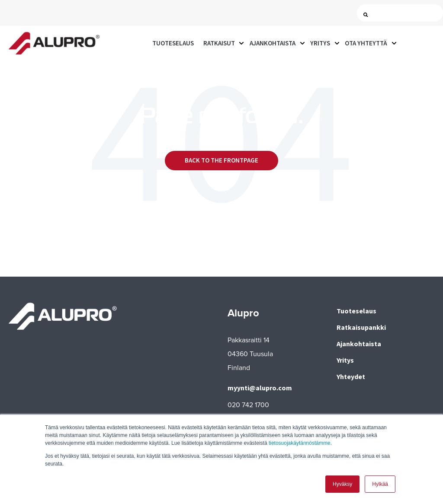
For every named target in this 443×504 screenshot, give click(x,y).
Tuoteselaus (173, 43)
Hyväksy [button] (342, 484)
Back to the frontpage (221, 160)
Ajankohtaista (273, 43)
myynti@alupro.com (260, 388)
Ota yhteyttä (366, 43)
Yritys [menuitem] (345, 360)
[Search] (402, 13)
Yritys (320, 43)
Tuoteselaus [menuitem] (356, 311)
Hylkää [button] (380, 484)
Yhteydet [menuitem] (351, 376)
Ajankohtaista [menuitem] (359, 344)
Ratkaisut (219, 43)
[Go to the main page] (54, 43)
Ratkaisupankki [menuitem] (361, 327)
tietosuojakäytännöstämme (300, 443)
